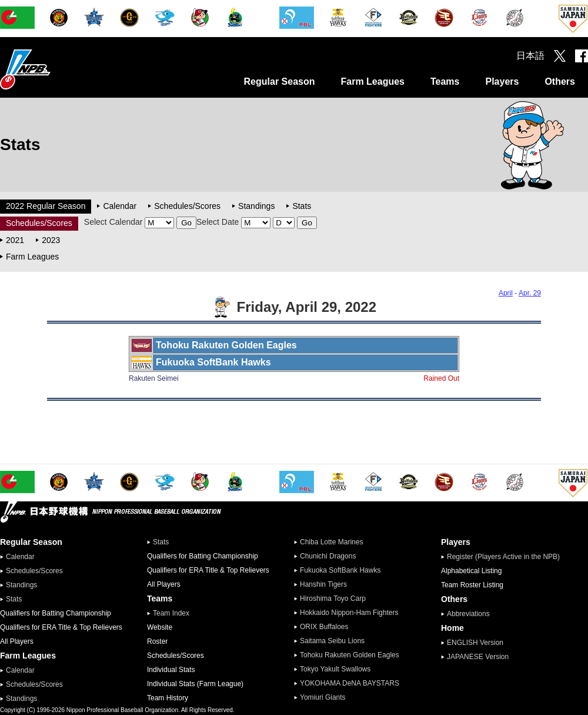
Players (502, 82)
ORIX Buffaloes (324, 627)
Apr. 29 (530, 293)
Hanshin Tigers (323, 584)
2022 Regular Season (46, 206)
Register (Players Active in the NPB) (507, 557)
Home (452, 628)
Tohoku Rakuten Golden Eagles (350, 655)
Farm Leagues (372, 82)
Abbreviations (468, 614)
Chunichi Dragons (328, 556)
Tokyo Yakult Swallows (335, 669)
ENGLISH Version (475, 643)
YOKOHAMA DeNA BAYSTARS (350, 683)
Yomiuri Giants (323, 697)
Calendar (120, 206)
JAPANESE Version (478, 657)
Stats (302, 206)
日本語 (530, 56)
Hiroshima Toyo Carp (333, 598)
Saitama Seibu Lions (332, 641)
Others (560, 82)
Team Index (171, 613)
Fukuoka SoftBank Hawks (340, 570)
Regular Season (280, 82)
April (506, 293)
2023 (51, 240)
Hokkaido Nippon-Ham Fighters (349, 613)
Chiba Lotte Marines (331, 542)
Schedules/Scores (187, 206)
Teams (445, 82)
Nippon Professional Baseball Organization (55, 69)
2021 (15, 240)
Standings (256, 206)
